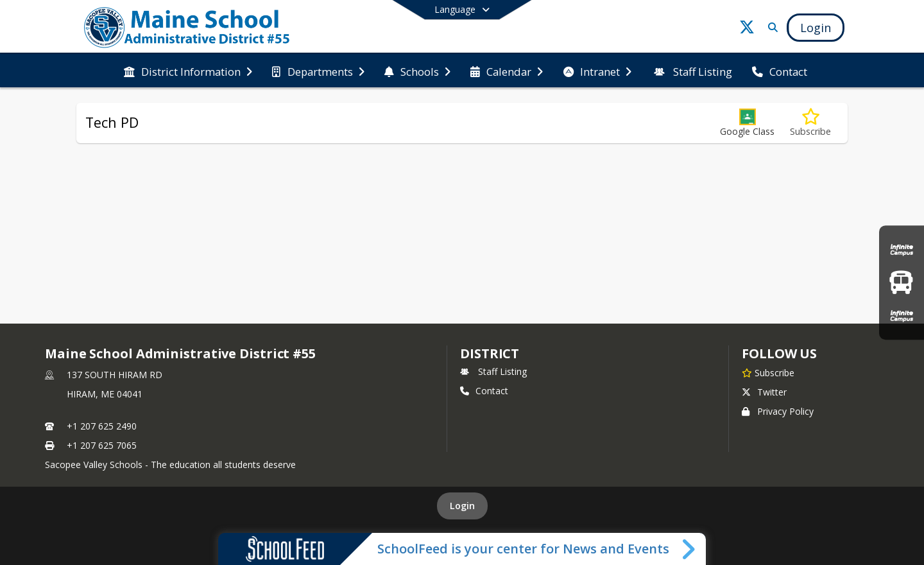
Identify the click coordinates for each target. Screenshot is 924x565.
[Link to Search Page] (770, 27)
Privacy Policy (778, 411)
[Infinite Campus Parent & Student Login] (902, 249)
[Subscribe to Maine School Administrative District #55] (768, 372)
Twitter (764, 392)
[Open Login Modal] (816, 28)
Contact (484, 391)
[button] (747, 123)
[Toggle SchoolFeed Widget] (689, 549)
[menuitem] (188, 71)
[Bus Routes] (901, 282)
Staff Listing (493, 371)
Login (462, 506)
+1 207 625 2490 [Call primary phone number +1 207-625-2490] (102, 426)
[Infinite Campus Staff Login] (902, 316)
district (490, 353)
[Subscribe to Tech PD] (810, 123)
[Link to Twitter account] (747, 29)
